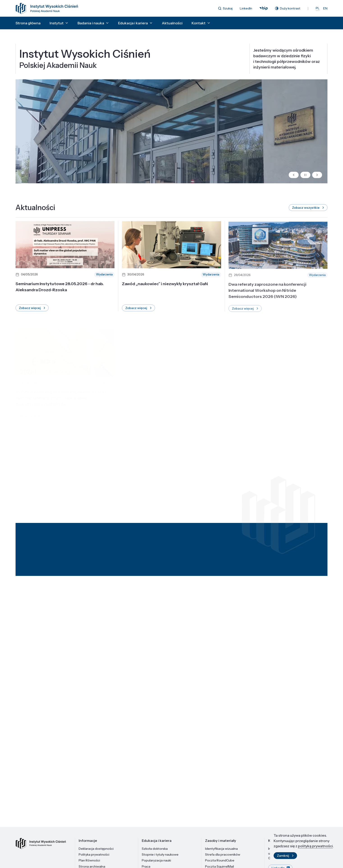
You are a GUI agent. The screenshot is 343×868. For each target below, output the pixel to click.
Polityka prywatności (94, 854)
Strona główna (28, 23)
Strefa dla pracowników (223, 854)
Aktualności (172, 23)
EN (325, 8)
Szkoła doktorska (155, 849)
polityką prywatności (315, 846)
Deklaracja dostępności (96, 849)
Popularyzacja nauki (156, 860)
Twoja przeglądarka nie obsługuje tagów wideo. (171, 134)
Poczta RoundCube (220, 860)
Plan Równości (89, 860)
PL (318, 8)
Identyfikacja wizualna (221, 849)
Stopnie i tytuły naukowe (160, 854)
